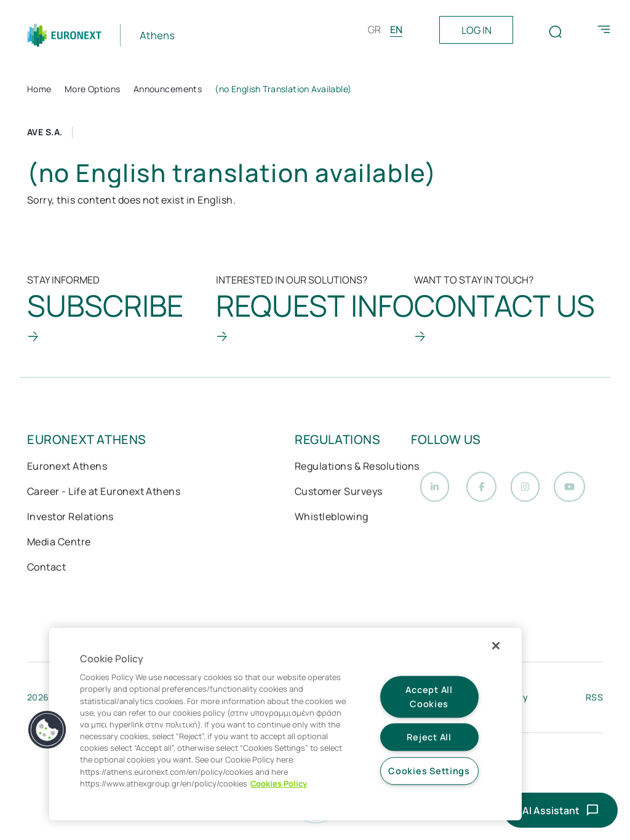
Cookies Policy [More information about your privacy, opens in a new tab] (279, 783)
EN (396, 30)
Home (39, 89)
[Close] (496, 646)
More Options (93, 89)
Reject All (429, 738)
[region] (285, 724)
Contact (46, 568)
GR (374, 30)
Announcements (168, 89)
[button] (47, 730)
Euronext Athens (67, 467)
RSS (594, 700)
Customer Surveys (339, 493)
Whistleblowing (332, 518)
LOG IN (476, 30)
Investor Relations (70, 518)
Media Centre (59, 543)
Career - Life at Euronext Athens (104, 493)
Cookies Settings (429, 771)
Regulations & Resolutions (357, 467)
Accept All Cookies (429, 697)
